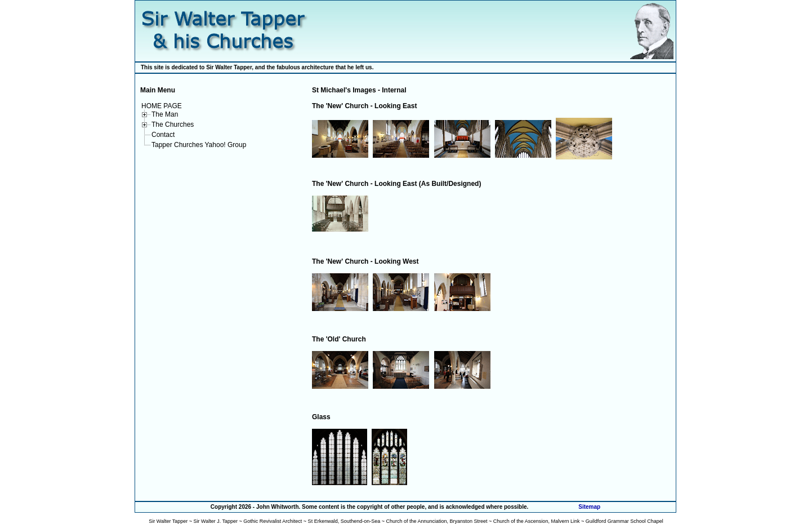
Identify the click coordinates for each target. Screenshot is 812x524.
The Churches (173, 125)
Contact (163, 135)
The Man (165, 114)
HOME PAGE (162, 106)
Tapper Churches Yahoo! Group (199, 145)
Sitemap (589, 507)
